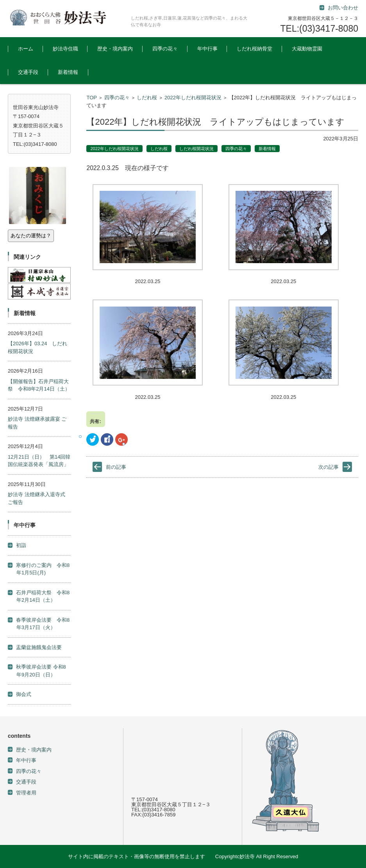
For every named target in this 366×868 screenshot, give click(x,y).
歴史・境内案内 (115, 49)
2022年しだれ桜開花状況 (193, 98)
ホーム (26, 49)
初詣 (21, 545)
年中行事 (207, 49)
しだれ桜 (147, 98)
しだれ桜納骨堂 (254, 49)
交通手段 (28, 72)
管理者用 (26, 793)
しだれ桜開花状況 (196, 149)
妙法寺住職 (65, 49)
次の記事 (329, 467)
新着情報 (68, 72)
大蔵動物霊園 (307, 49)
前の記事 (116, 467)
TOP (92, 98)
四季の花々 (165, 49)
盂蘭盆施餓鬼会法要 (39, 647)
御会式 (24, 694)
